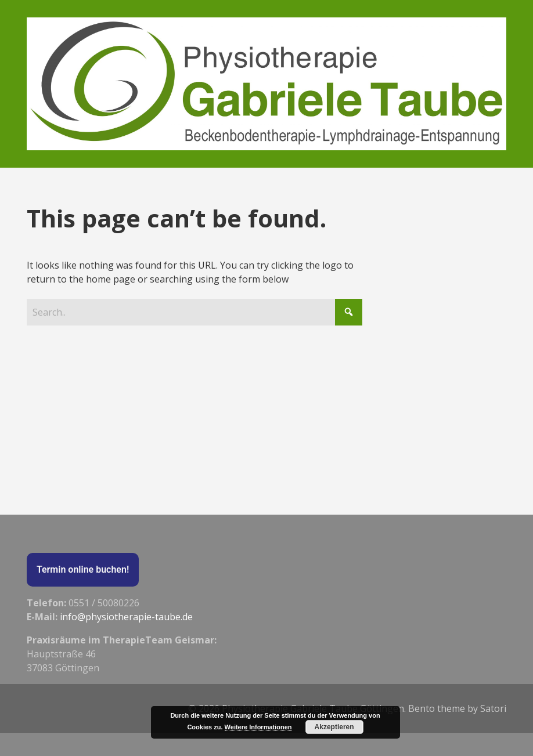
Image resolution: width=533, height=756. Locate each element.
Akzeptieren (334, 727)
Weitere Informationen (258, 727)
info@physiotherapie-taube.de (126, 617)
